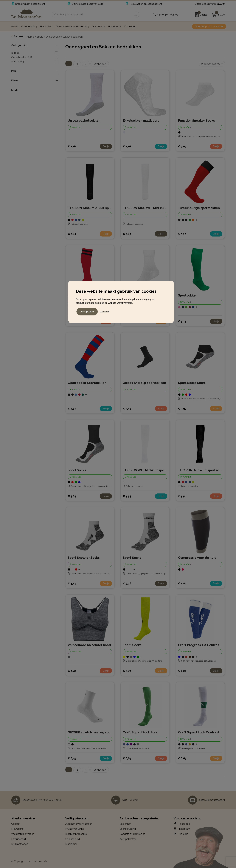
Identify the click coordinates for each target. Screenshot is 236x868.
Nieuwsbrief (18, 829)
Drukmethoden (20, 844)
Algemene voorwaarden (79, 824)
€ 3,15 (182, 234)
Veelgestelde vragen (23, 834)
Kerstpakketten (128, 839)
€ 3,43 (72, 409)
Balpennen (125, 824)
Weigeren (105, 312)
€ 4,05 (72, 496)
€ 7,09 (127, 671)
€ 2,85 (72, 234)
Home (30, 37)
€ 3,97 (182, 409)
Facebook (182, 824)
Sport (40, 37)
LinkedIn (181, 834)
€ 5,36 (127, 583)
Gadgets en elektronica (132, 834)
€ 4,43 (72, 583)
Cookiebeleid (73, 839)
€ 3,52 (127, 409)
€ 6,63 (127, 758)
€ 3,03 (182, 146)
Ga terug (19, 36)
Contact (16, 824)
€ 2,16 (127, 146)
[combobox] (92, 15)
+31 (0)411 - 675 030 (168, 15)
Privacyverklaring (75, 829)
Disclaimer (71, 844)
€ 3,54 (127, 496)
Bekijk (106, 146)
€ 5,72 (72, 671)
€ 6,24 (182, 671)
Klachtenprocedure (76, 834)
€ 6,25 (72, 758)
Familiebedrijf (19, 839)
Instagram (182, 829)
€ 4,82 (182, 583)
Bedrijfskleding (128, 829)
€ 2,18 (72, 146)
